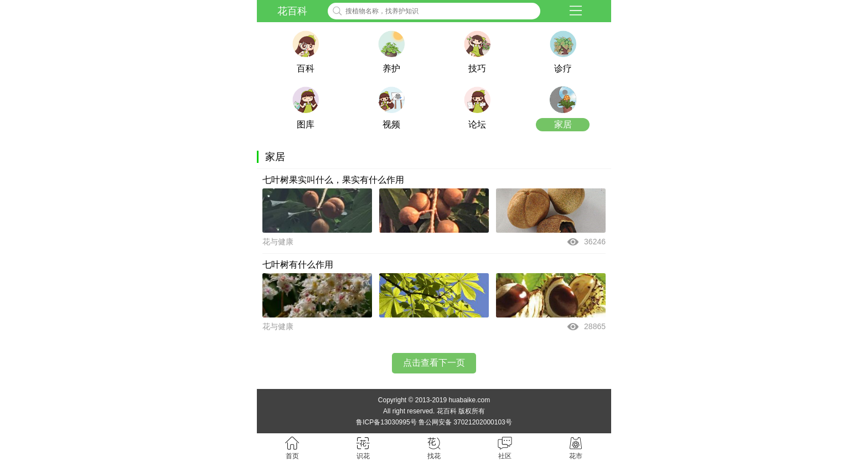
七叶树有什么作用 (298, 265)
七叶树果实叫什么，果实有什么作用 (333, 180)
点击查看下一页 (434, 363)
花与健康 (278, 242)
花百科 (292, 11)
